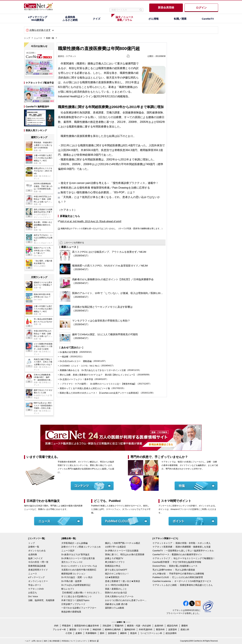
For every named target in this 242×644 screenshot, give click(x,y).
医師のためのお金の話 (116, 593)
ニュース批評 (68, 551)
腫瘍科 (185, 626)
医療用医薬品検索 (37, 566)
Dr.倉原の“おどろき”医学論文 (75, 554)
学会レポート (35, 585)
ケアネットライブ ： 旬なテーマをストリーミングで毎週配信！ (184, 558)
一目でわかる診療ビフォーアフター (79, 608)
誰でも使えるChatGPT (116, 570)
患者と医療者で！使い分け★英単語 (123, 581)
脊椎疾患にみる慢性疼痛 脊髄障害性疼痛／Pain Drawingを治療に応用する (105, 188)
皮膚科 (79, 633)
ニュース (38, 38)
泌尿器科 (173, 629)
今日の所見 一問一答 (38, 562)
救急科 (134, 633)
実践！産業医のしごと (116, 589)
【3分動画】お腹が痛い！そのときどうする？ (82, 593)
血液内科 (159, 626)
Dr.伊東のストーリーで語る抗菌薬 (122, 551)
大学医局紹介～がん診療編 (74, 543)
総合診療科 (171, 633)
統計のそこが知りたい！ (117, 574)
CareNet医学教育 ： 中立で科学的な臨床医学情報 (177, 562)
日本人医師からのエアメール (119, 596)
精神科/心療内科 (113, 629)
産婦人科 (185, 629)
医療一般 (50, 38)
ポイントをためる (37, 551)
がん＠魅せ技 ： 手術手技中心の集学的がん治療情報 (178, 574)
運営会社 (93, 641)
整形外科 (160, 629)
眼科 (102, 633)
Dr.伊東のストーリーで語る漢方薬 (78, 558)
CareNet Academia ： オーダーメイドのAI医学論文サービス (182, 581)
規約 (46, 641)
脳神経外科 (130, 629)
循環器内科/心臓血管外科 (87, 626)
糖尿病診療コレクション (73, 574)
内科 (56, 626)
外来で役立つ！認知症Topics (75, 600)
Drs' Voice (33, 596)
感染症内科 (172, 626)
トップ (27, 38)
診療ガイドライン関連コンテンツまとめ (81, 547)
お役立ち (33, 593)
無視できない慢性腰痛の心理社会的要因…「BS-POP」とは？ (98, 192)
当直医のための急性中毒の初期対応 (79, 570)
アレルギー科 (59, 629)
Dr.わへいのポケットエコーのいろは (79, 566)
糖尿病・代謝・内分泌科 (139, 626)
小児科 (69, 633)
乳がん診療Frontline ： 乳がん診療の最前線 (174, 570)
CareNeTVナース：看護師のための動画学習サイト (177, 554)
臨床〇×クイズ (35, 558)
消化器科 (107, 626)
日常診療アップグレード (73, 604)
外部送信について (68, 641)
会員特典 (33, 554)
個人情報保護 (54, 641)
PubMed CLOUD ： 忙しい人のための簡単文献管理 (178, 577)
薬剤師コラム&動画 (115, 608)
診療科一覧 (34, 547)
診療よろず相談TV (114, 558)
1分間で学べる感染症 (115, 547)
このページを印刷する (74, 243)
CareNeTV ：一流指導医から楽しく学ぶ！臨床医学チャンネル (183, 551)
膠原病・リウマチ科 (79, 629)
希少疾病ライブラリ (115, 562)
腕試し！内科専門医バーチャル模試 (123, 543)
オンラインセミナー (38, 581)
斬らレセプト (68, 589)
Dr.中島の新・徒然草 (72, 581)
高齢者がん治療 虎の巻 (116, 604)
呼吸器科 (66, 626)
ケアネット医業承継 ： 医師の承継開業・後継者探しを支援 (182, 547)
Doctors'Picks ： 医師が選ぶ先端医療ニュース (175, 566)
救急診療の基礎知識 (71, 612)
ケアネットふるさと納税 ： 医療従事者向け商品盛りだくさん (183, 585)
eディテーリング (36, 577)
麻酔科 (123, 633)
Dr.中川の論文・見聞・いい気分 (77, 577)
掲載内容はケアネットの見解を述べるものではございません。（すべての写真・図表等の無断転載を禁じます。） (112, 229)
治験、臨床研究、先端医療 (41, 600)
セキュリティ (82, 641)
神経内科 (97, 629)
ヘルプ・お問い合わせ (33, 641)
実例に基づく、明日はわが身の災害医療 (125, 554)
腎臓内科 (119, 626)
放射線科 (112, 633)
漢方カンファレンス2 (72, 562)
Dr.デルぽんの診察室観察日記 (76, 585)
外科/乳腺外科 (146, 629)
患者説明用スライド (38, 570)
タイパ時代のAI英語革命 (117, 585)
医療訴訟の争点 (113, 566)
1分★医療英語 (112, 577)
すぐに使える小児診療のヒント (77, 596)
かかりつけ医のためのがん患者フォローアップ (126, 600)
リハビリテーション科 (151, 633)
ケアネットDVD (36, 589)
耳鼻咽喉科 (91, 633)
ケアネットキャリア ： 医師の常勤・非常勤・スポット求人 (182, 543)
